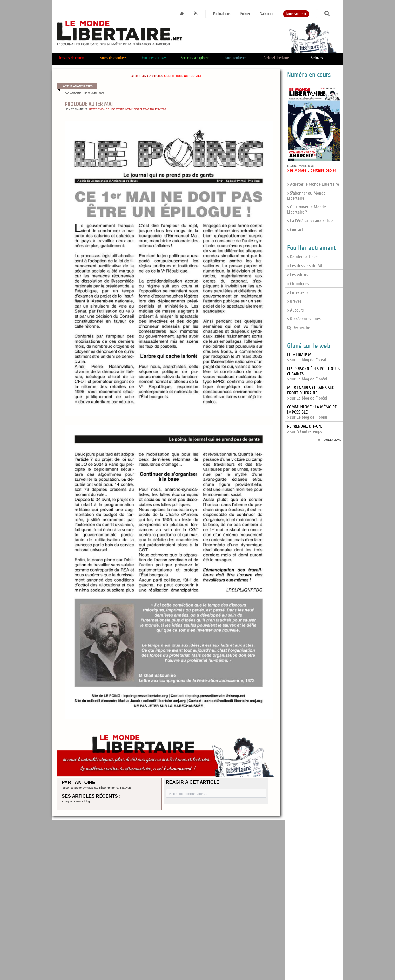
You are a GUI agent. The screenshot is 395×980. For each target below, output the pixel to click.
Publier (245, 14)
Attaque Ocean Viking (76, 801)
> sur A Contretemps (305, 429)
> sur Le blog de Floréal (313, 393)
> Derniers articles (303, 257)
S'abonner (267, 14)
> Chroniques (298, 284)
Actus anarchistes (147, 76)
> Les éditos (297, 275)
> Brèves (294, 301)
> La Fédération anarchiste (310, 221)
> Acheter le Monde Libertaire (313, 184)
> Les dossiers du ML (305, 266)
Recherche (299, 328)
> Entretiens (298, 292)
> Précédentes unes (304, 319)
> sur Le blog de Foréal (307, 357)
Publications (222, 14)
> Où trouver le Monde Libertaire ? (306, 210)
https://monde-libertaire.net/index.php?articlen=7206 (127, 109)
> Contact (295, 230)
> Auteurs (295, 310)
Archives (317, 58)
